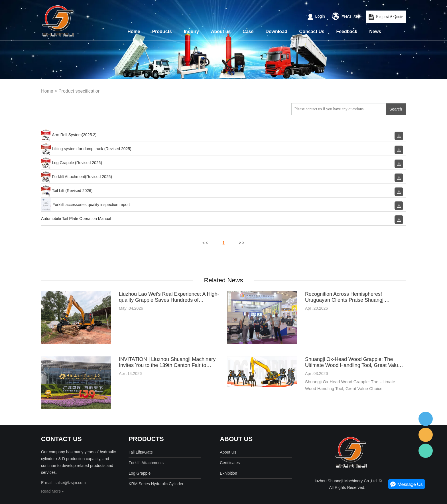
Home (134, 31)
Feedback (347, 31)
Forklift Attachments (146, 463)
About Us (228, 452)
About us (221, 31)
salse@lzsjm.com (70, 483)
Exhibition (228, 473)
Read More (52, 491)
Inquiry (191, 31)
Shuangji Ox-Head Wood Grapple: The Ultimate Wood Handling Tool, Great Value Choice (353, 362)
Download (276, 31)
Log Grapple (140, 473)
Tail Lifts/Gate (141, 452)
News (375, 31)
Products (162, 31)
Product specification (80, 91)
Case (248, 31)
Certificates (230, 463)
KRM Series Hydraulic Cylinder (156, 484)
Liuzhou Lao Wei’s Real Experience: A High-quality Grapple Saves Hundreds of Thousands (169, 297)
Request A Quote (386, 17)
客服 (426, 419)
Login (316, 16)
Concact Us (312, 31)
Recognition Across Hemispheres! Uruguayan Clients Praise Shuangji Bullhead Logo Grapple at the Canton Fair (352, 297)
